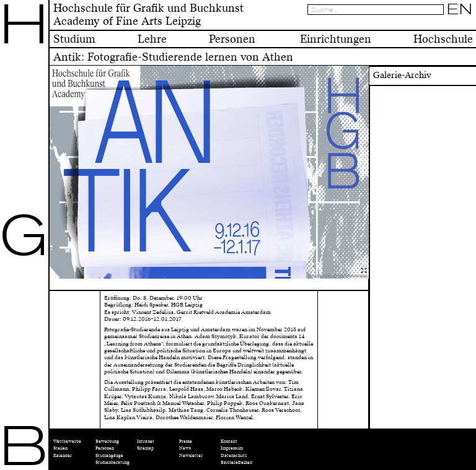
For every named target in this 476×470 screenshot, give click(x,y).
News (185, 448)
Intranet (146, 441)
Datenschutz (234, 455)
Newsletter (191, 455)
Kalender (63, 455)
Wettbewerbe (67, 441)
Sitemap (145, 448)
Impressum (232, 448)
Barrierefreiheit (237, 462)
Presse (186, 441)
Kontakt (229, 441)
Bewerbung (107, 441)
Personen (105, 448)
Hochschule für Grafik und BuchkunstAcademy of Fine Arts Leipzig (148, 15)
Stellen (60, 448)
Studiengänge (109, 455)
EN (460, 9)
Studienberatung (112, 462)
